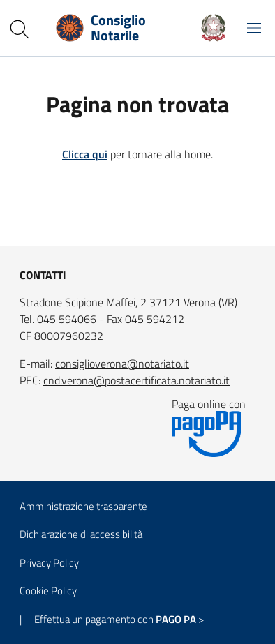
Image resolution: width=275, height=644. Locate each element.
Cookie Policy (48, 591)
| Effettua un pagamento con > (112, 619)
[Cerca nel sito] (20, 29)
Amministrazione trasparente (83, 506)
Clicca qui (85, 154)
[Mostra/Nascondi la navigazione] (254, 28)
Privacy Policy (49, 563)
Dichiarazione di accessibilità (81, 534)
